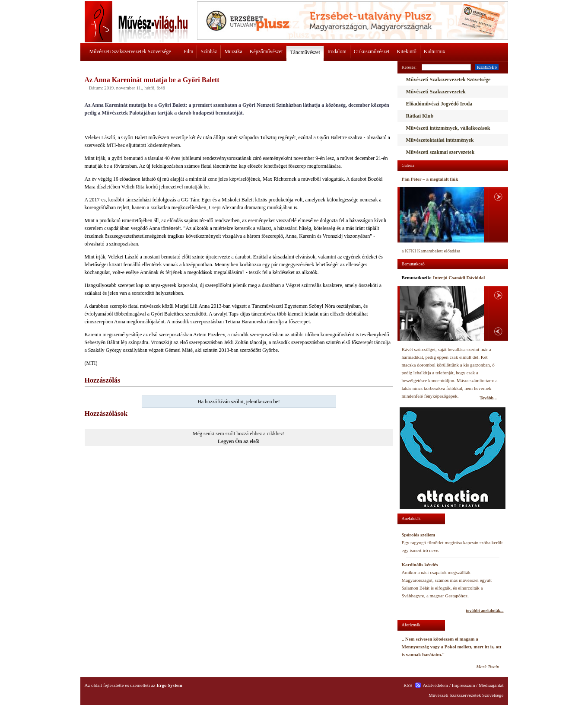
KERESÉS (487, 67)
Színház (209, 51)
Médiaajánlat (491, 685)
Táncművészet (305, 52)
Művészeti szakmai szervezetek (440, 152)
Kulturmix (435, 51)
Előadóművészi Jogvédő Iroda (439, 104)
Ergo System (169, 685)
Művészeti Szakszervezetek (436, 92)
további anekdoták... (485, 611)
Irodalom (337, 51)
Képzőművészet (266, 51)
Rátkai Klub (420, 116)
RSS (408, 685)
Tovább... (488, 398)
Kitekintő (406, 51)
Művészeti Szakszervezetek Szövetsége (130, 51)
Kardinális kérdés (420, 565)
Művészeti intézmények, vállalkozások (448, 128)
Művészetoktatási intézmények (440, 140)
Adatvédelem (436, 685)
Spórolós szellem (419, 535)
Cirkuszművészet (372, 51)
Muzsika (233, 51)
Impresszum (464, 685)
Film (189, 51)
